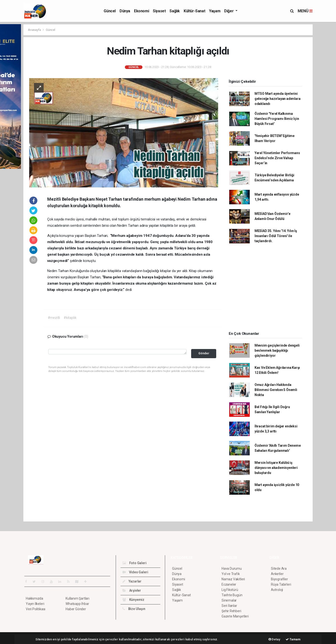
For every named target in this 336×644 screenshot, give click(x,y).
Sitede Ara (279, 569)
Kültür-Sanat (194, 11)
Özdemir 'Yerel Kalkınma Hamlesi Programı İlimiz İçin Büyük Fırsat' (277, 119)
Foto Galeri (134, 563)
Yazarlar (132, 581)
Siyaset (159, 11)
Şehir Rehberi (231, 611)
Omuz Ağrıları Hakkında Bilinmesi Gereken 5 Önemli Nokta (276, 390)
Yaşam (215, 11)
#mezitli (54, 318)
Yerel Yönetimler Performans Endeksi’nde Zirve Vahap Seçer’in (277, 158)
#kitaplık (70, 318)
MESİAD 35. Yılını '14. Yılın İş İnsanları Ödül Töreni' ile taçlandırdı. (276, 236)
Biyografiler (279, 579)
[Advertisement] (265, 289)
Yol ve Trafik (231, 574)
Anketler (277, 574)
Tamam (293, 639)
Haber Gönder (76, 609)
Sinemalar (229, 600)
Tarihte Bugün (232, 595)
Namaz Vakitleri (233, 579)
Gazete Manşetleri (235, 616)
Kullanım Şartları (77, 598)
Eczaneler (229, 584)
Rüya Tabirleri (281, 584)
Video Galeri (135, 572)
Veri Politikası (36, 609)
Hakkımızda (34, 598)
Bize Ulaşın (134, 609)
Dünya (125, 11)
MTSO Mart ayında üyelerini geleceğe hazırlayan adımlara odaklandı (278, 99)
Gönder (204, 353)
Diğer (229, 11)
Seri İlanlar (229, 606)
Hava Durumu (232, 569)
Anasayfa (35, 30)
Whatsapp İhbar (77, 604)
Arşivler (132, 590)
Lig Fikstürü (230, 590)
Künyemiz (133, 600)
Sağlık (175, 11)
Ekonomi (141, 11)
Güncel (110, 11)
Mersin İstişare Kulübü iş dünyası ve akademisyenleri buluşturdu (276, 468)
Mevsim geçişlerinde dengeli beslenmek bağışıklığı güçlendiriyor (277, 350)
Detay (274, 639)
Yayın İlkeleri (35, 604)
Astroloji (277, 590)
